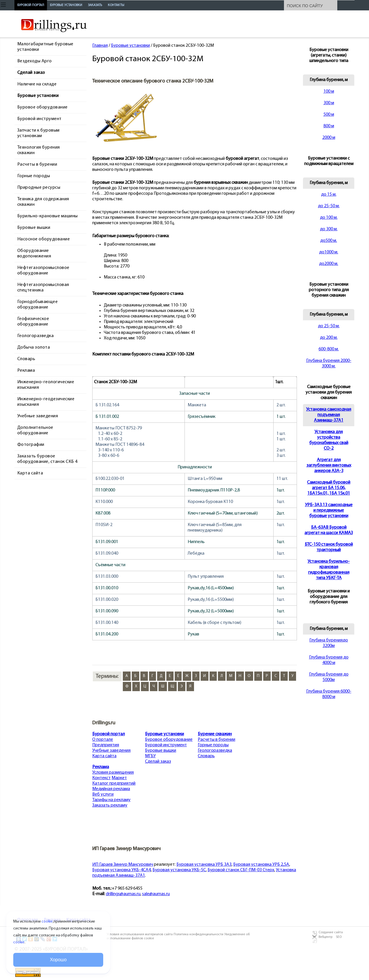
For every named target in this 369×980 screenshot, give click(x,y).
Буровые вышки (161, 751)
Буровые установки (130, 46)
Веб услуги (103, 794)
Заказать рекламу (110, 805)
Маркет (119, 778)
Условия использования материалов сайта (140, 934)
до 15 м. (329, 194)
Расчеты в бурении (216, 740)
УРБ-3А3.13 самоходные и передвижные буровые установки (329, 510)
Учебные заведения (111, 751)
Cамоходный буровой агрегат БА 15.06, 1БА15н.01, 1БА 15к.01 (329, 488)
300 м (329, 103)
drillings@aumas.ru (123, 894)
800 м (329, 126)
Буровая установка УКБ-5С (179, 870)
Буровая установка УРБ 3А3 (204, 865)
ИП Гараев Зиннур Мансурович (123, 865)
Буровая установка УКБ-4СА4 (122, 870)
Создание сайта (331, 932)
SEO (339, 937)
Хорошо (58, 960)
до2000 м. (329, 264)
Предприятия (106, 745)
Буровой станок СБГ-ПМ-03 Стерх (241, 870)
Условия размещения (113, 773)
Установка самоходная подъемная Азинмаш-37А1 (329, 415)
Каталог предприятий (114, 783)
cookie (47, 922)
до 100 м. (329, 218)
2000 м (329, 138)
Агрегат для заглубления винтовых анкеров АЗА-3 (329, 465)
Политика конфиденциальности (199, 934)
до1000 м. (329, 252)
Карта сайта (104, 756)
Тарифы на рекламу (111, 800)
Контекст (101, 778)
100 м (329, 91)
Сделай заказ (158, 762)
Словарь (206, 756)
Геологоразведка (215, 751)
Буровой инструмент (166, 745)
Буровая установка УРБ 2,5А (261, 865)
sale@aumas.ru (156, 894)
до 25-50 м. (329, 206)
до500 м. (329, 241)
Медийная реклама (111, 789)
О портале (103, 740)
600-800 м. (329, 349)
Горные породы (213, 745)
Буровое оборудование (169, 740)
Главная (100, 46)
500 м (329, 115)
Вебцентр (325, 937)
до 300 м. (329, 229)
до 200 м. (329, 338)
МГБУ (150, 756)
